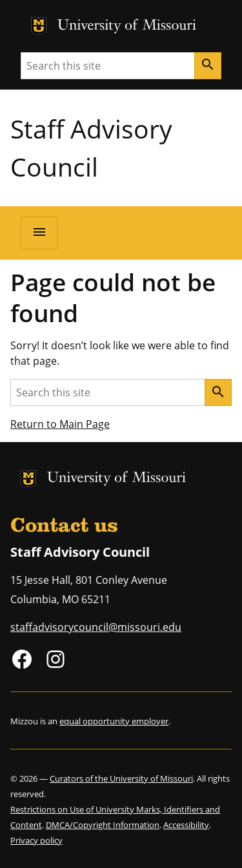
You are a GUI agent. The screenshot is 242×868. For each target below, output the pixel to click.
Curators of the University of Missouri (121, 778)
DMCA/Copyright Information (103, 825)
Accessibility (186, 825)
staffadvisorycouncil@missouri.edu (96, 627)
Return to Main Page (60, 424)
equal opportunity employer (114, 721)
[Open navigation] (39, 233)
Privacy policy (36, 840)
